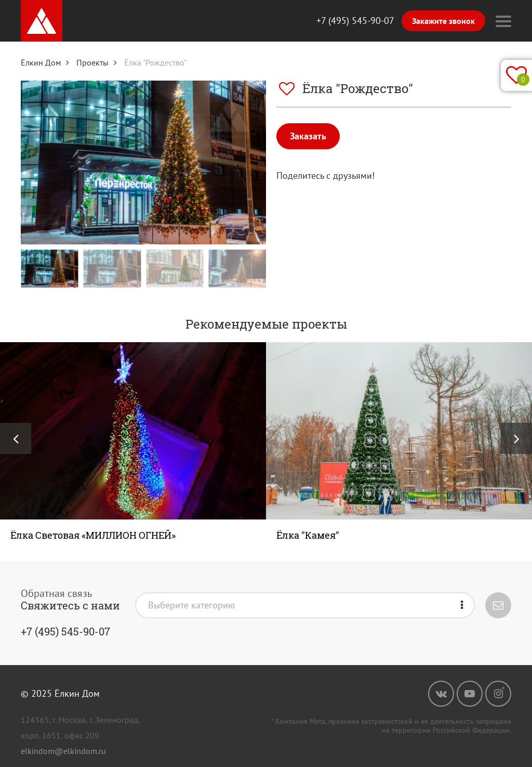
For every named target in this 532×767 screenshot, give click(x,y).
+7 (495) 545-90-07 (355, 21)
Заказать (308, 136)
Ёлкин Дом (41, 62)
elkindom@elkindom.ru (63, 751)
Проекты (92, 62)
